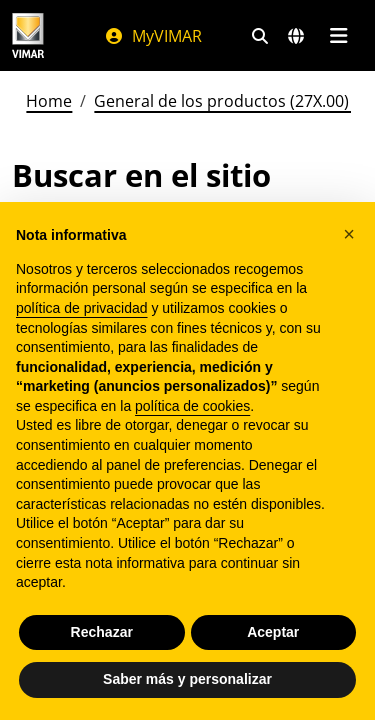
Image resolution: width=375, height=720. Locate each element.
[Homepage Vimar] (28, 35)
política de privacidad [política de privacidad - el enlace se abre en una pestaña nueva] (82, 308)
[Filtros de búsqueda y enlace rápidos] (260, 36)
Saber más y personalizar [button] (187, 679)
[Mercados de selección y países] (296, 36)
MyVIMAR (153, 36)
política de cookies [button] (192, 406)
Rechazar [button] (102, 632)
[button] (349, 234)
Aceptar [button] (273, 632)
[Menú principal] (338, 36)
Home (49, 101)
